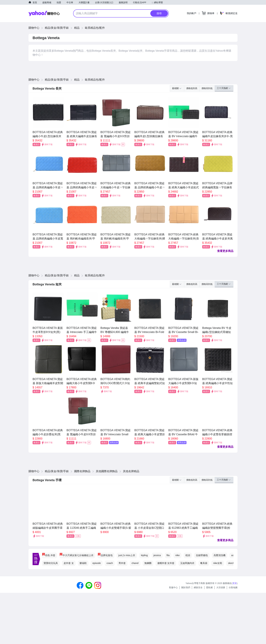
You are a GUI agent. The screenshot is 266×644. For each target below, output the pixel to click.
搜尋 (159, 13)
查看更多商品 (225, 251)
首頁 (35, 2)
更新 (235, 583)
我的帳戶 (192, 13)
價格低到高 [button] (192, 88)
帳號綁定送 (232, 13)
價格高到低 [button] (207, 88)
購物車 (211, 13)
